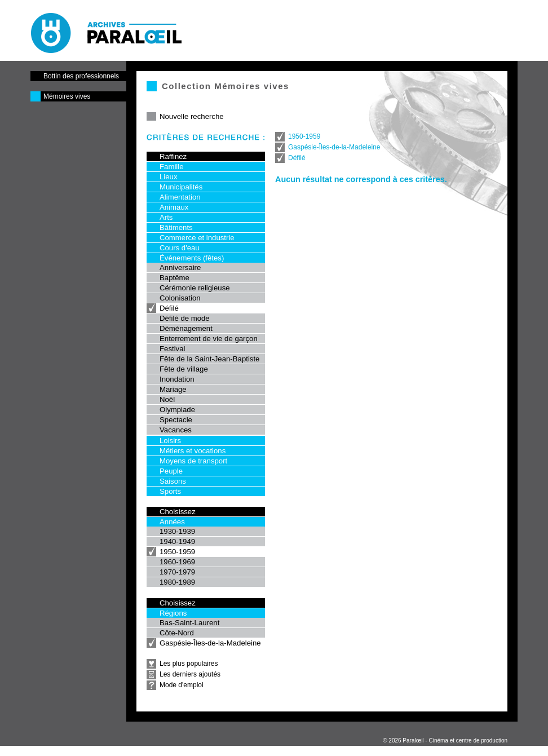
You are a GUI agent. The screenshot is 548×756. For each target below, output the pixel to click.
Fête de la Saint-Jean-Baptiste (209, 359)
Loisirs (170, 441)
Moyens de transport (193, 461)
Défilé (169, 308)
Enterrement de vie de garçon (209, 339)
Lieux (169, 177)
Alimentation (180, 197)
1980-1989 (177, 582)
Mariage (173, 389)
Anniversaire (180, 268)
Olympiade (177, 410)
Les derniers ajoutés (190, 674)
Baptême (174, 278)
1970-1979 (177, 572)
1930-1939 (177, 531)
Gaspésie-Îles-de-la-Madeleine (210, 643)
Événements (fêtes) (192, 258)
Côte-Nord (177, 633)
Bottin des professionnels (81, 76)
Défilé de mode (185, 318)
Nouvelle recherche (192, 116)
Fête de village (184, 369)
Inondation (177, 379)
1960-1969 (177, 562)
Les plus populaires (189, 664)
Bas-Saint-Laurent (189, 623)
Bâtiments (176, 227)
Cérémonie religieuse (195, 288)
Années (172, 522)
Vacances (176, 430)
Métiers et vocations (193, 451)
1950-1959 (177, 552)
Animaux (174, 207)
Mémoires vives (67, 96)
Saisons (173, 481)
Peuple (171, 471)
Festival (172, 349)
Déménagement (186, 328)
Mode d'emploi (182, 685)
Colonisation (180, 298)
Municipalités (181, 187)
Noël (167, 399)
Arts (166, 217)
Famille (172, 167)
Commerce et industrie (197, 238)
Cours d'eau (180, 248)
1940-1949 (177, 541)
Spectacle (176, 420)
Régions (173, 613)
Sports (170, 491)
